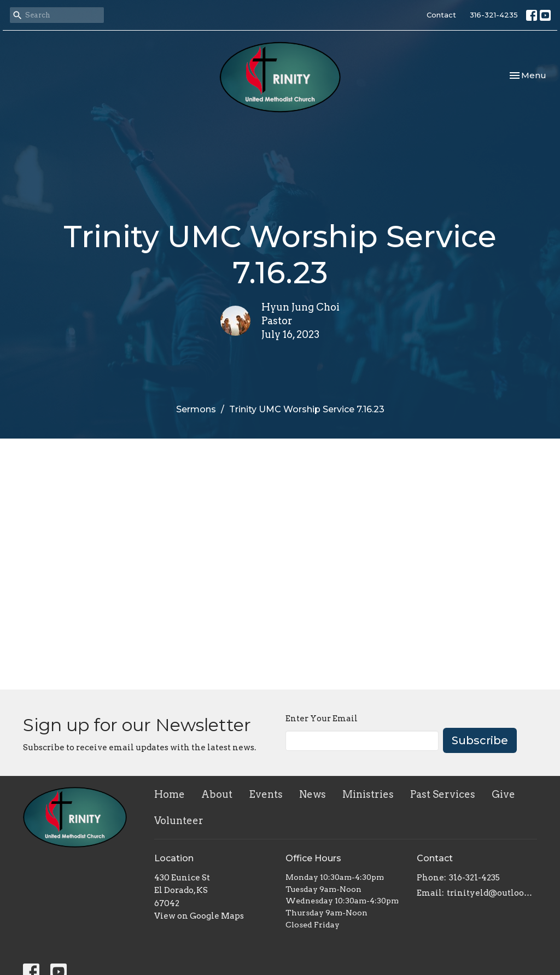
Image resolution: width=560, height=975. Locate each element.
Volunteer (179, 821)
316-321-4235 (494, 15)
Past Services (443, 794)
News (313, 794)
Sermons (196, 409)
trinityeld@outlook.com (492, 893)
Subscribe (480, 740)
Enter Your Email (322, 719)
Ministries (368, 794)
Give (503, 794)
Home (170, 794)
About (217, 794)
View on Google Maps (199, 916)
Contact (441, 15)
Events (266, 794)
